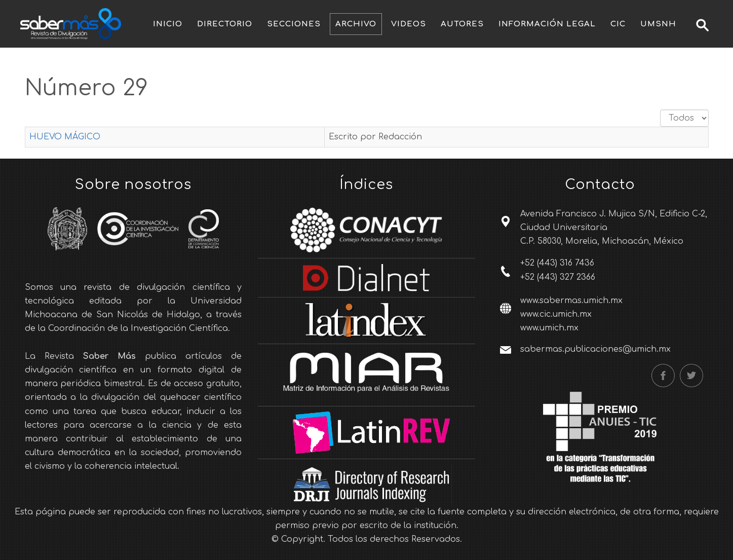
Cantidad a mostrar (660, 110)
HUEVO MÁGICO (65, 137)
